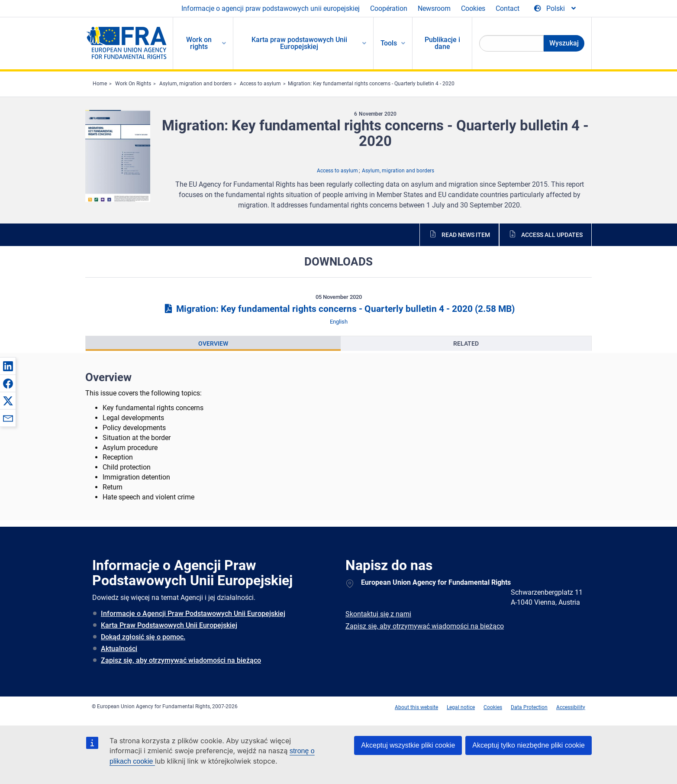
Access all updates (552, 235)
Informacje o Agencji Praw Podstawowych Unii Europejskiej (193, 614)
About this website (416, 707)
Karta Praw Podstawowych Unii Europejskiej (169, 625)
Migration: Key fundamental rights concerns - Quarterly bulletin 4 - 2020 (371, 84)
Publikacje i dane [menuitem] (442, 43)
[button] (8, 366)
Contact (508, 8)
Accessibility (571, 707)
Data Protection (529, 707)
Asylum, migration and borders (195, 84)
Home (100, 84)
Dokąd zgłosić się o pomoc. (143, 637)
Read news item (466, 235)
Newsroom (434, 8)
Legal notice (461, 707)
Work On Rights (133, 84)
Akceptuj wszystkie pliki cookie (408, 745)
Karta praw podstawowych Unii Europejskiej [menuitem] (299, 43)
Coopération (389, 8)
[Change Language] (556, 9)
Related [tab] (466, 343)
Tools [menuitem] (389, 43)
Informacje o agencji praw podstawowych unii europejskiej (271, 8)
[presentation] (213, 343)
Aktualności (119, 649)
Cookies (473, 8)
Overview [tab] (213, 343)
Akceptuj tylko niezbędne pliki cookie (529, 745)
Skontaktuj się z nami (378, 614)
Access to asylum (260, 84)
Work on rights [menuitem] (199, 43)
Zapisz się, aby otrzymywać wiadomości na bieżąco (181, 660)
